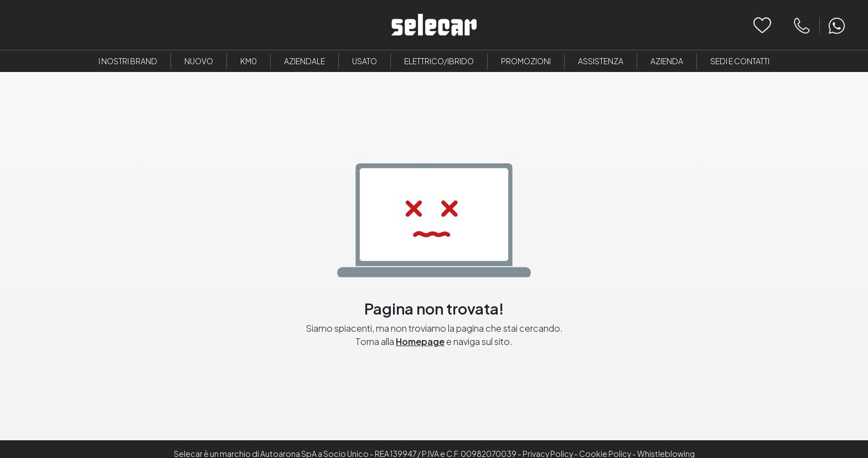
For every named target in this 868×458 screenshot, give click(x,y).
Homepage (420, 341)
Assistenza (601, 61)
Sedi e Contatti (740, 61)
